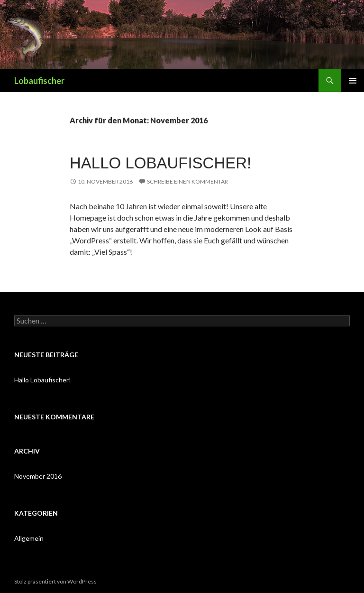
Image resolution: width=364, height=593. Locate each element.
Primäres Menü (353, 81)
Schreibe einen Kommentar (187, 181)
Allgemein (29, 538)
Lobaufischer (39, 81)
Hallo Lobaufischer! (160, 163)
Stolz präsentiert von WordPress (55, 581)
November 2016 (38, 476)
